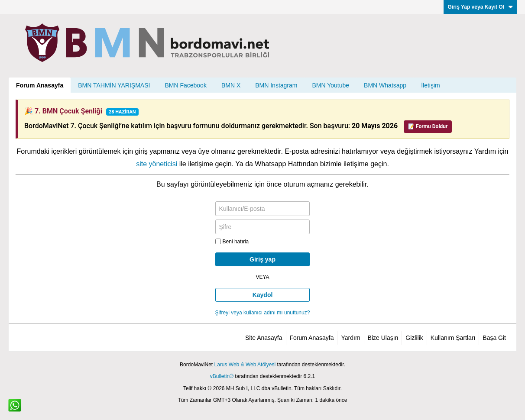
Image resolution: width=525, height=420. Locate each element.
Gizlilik (414, 338)
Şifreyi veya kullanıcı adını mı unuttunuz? (263, 313)
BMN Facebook (185, 85)
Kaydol (263, 295)
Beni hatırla (232, 242)
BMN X (231, 85)
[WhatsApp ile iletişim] (15, 405)
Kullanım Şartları (453, 338)
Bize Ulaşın (383, 338)
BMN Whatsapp (385, 85)
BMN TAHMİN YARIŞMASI (114, 85)
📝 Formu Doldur (428, 126)
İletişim (431, 85)
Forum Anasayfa (40, 85)
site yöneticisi (157, 164)
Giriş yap (262, 259)
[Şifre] (263, 227)
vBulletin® (222, 376)
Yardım (350, 338)
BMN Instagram (276, 85)
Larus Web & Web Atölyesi (245, 365)
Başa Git (494, 338)
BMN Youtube (331, 85)
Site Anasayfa (264, 338)
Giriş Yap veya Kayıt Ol (480, 7)
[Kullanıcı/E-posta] (263, 209)
